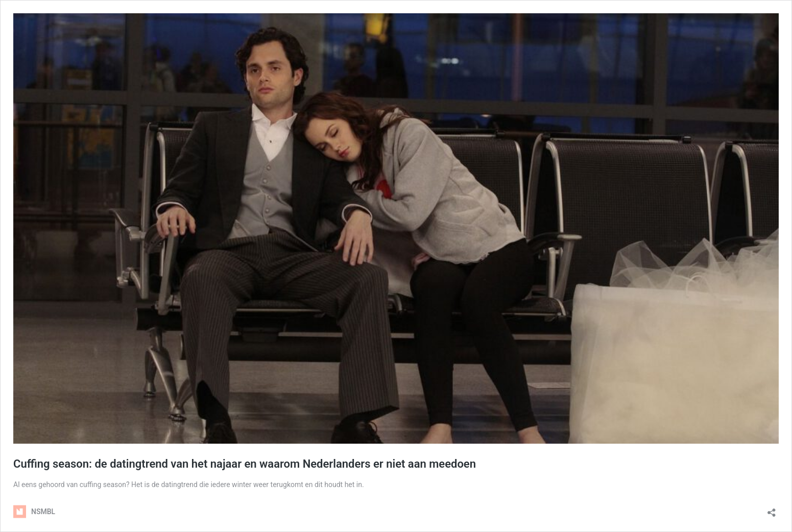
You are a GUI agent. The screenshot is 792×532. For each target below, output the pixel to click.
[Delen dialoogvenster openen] (772, 509)
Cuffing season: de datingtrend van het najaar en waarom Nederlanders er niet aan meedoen (245, 464)
